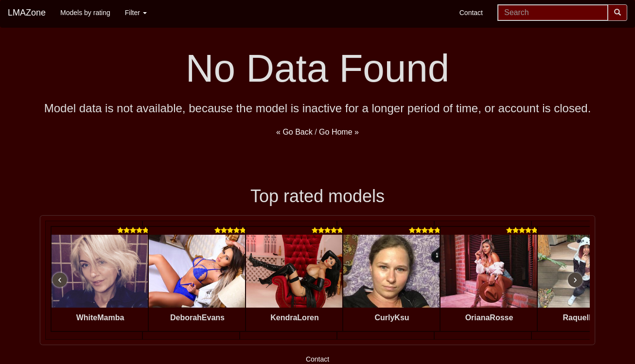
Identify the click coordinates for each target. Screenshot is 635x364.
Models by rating (85, 13)
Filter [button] (136, 13)
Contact (471, 13)
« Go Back (294, 132)
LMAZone (27, 13)
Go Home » (339, 132)
